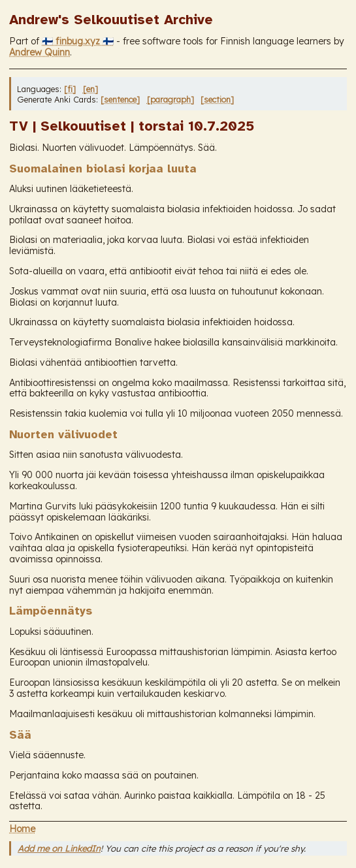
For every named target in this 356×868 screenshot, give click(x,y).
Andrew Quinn (40, 52)
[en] (90, 89)
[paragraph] (170, 99)
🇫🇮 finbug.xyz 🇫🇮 (78, 41)
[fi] (70, 89)
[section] (217, 99)
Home (22, 829)
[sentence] (120, 99)
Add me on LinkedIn (59, 848)
